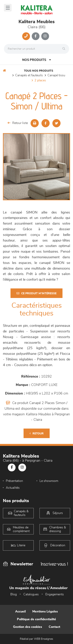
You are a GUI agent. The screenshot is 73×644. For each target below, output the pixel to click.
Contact (54, 627)
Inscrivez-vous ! (54, 564)
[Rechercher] (65, 49)
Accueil (20, 611)
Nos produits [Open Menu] (37, 60)
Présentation (14, 481)
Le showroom (49, 481)
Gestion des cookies (28, 627)
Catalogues (31, 594)
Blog (14, 594)
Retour (37, 434)
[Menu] (8, 8)
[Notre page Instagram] (45, 36)
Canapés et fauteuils (29, 75)
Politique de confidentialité (36, 619)
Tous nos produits (39, 71)
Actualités (13, 488)
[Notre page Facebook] (36, 36)
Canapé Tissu (56, 75)
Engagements (55, 594)
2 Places (40, 80)
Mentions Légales (45, 611)
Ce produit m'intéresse (36, 293)
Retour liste (18, 123)
